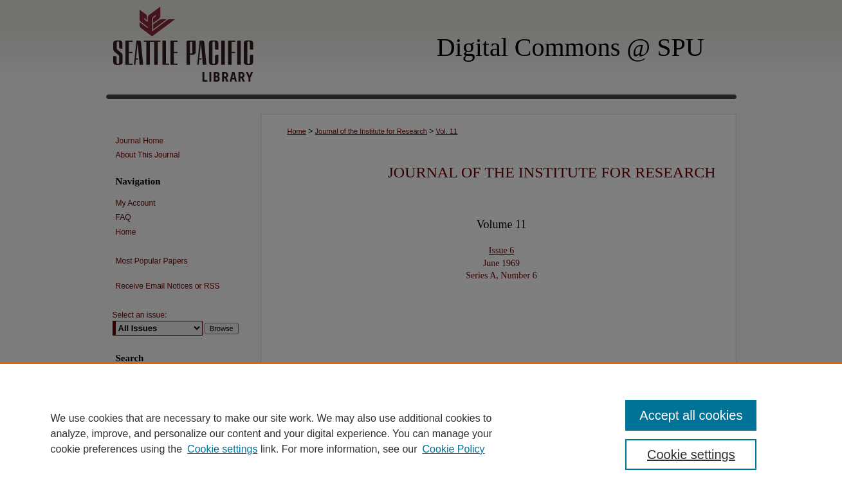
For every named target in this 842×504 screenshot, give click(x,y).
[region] (421, 433)
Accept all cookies (691, 415)
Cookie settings (222, 449)
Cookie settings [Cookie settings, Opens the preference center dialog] (691, 455)
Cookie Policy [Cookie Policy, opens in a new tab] (454, 449)
